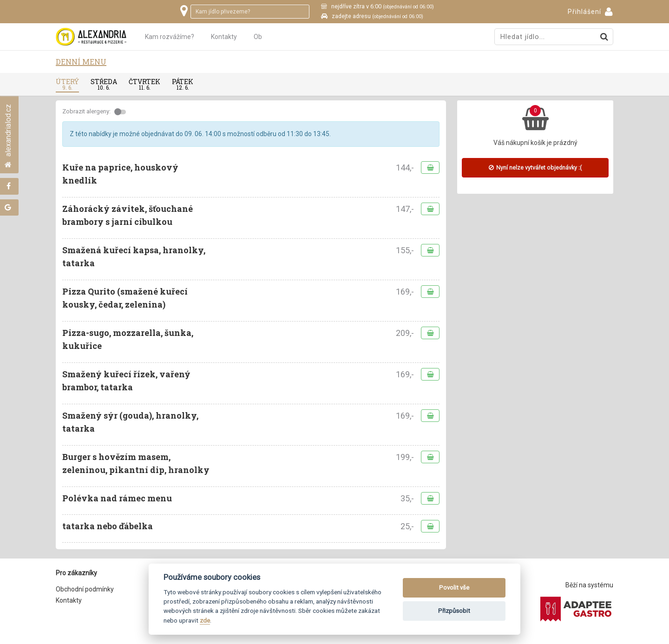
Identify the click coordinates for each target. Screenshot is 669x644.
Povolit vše (454, 588)
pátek (183, 84)
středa (104, 84)
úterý (67, 84)
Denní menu (81, 62)
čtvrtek (144, 84)
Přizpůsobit (454, 611)
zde (205, 620)
